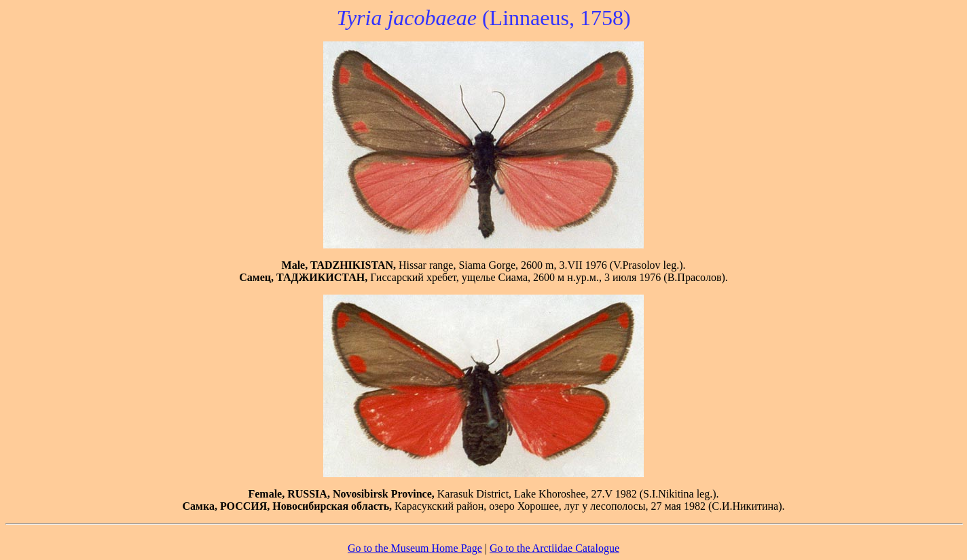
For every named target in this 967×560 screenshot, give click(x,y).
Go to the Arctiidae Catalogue (554, 548)
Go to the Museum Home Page (415, 548)
